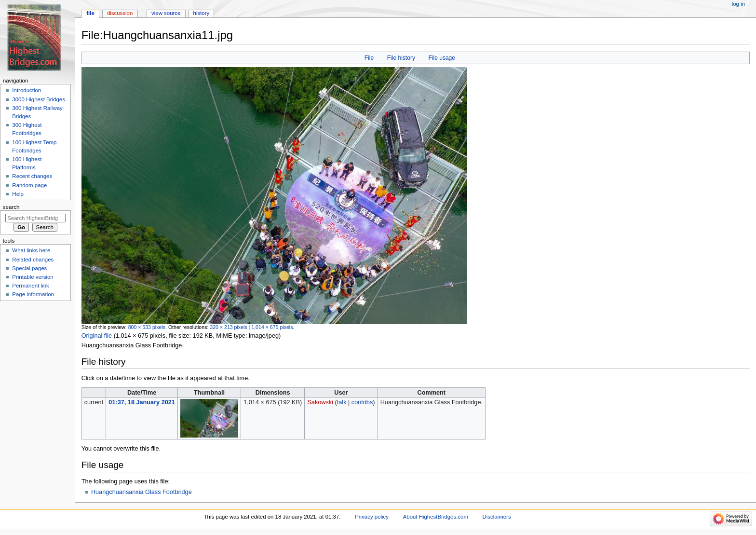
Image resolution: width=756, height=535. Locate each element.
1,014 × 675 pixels (272, 327)
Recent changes (32, 176)
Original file (97, 336)
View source (166, 13)
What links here (31, 250)
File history (401, 58)
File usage (442, 58)
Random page (29, 185)
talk (342, 402)
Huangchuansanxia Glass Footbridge (142, 492)
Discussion (120, 13)
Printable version (33, 277)
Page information (33, 294)
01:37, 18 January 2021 (142, 402)
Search (11, 207)
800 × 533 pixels (147, 327)
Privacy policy (372, 517)
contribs (362, 402)
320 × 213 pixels (228, 327)
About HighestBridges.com (436, 517)
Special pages (29, 268)
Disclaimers (497, 517)
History (202, 13)
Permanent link (30, 286)
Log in (738, 4)
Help (18, 194)
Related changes (33, 260)
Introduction (27, 90)
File (369, 58)
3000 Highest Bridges (39, 99)
